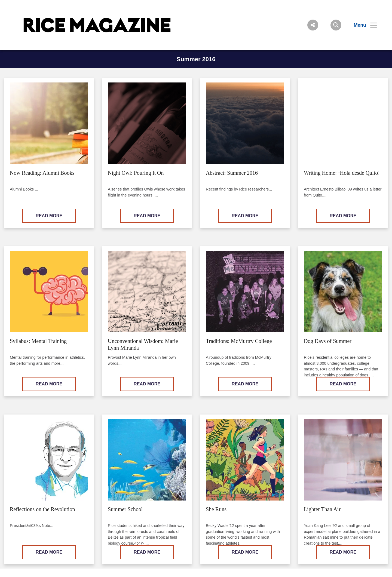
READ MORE (49, 216)
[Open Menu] (362, 25)
